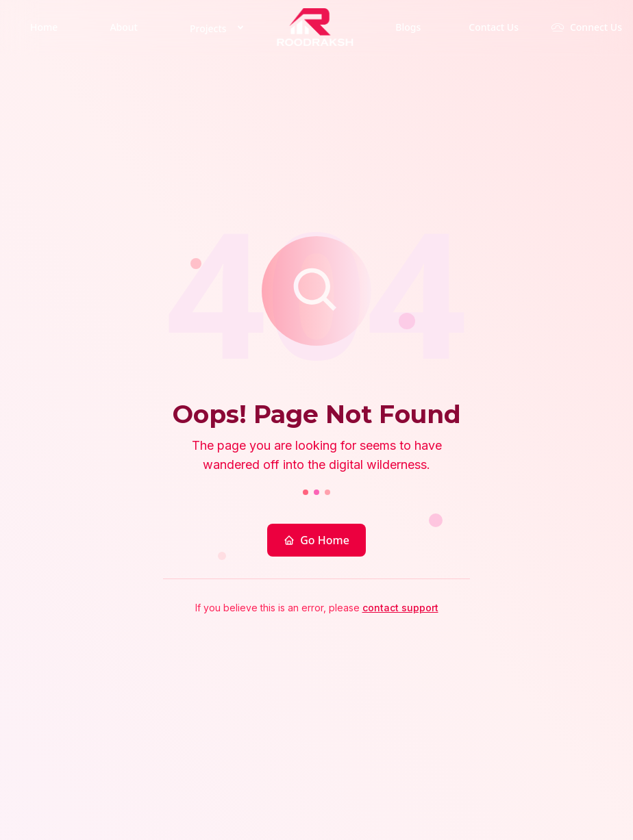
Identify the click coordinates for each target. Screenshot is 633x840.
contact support (400, 608)
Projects (219, 27)
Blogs (408, 27)
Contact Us (494, 27)
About (124, 27)
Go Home (316, 540)
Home (44, 27)
